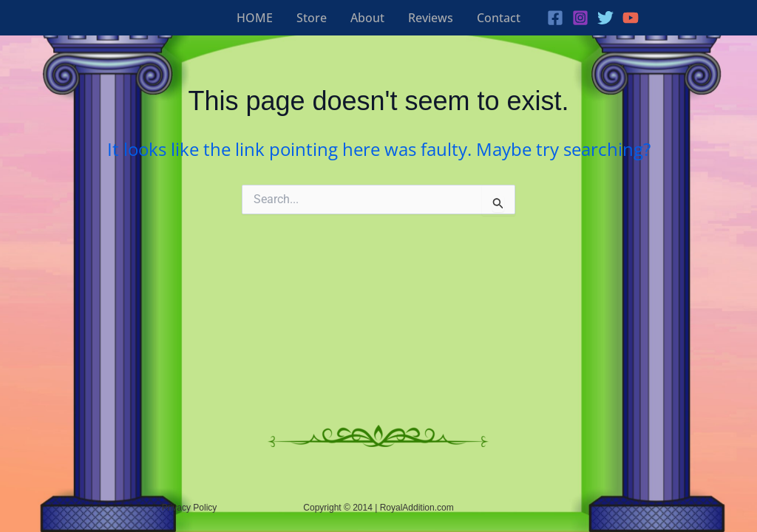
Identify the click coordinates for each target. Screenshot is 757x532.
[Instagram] (580, 18)
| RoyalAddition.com (414, 508)
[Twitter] (605, 18)
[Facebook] (555, 18)
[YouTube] (631, 18)
